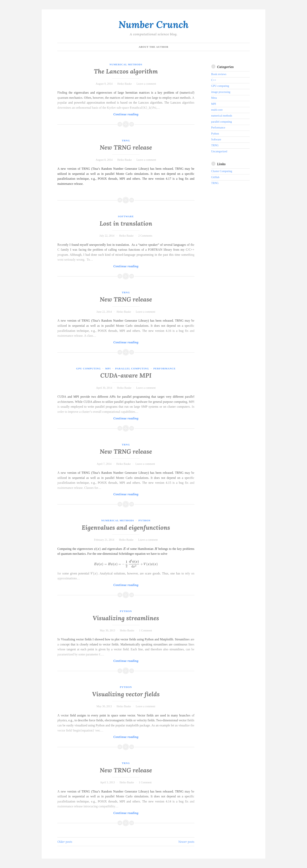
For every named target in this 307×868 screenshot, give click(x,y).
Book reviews (219, 74)
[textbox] (97, 549)
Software (126, 216)
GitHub (215, 177)
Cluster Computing (222, 171)
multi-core (217, 110)
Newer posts (186, 842)
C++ (214, 80)
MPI (108, 368)
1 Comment (145, 631)
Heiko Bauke (124, 84)
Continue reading (133, 114)
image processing (221, 92)
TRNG (126, 140)
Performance (164, 368)
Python (144, 520)
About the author (153, 47)
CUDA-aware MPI (126, 375)
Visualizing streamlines (126, 618)
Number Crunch (153, 24)
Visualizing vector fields (126, 694)
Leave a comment (146, 84)
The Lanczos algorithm (126, 71)
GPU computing (88, 368)
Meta (214, 98)
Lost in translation (126, 224)
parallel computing (132, 368)
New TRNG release (126, 147)
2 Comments (145, 236)
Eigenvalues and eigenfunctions (126, 528)
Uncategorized (219, 151)
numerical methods (126, 64)
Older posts (65, 842)
